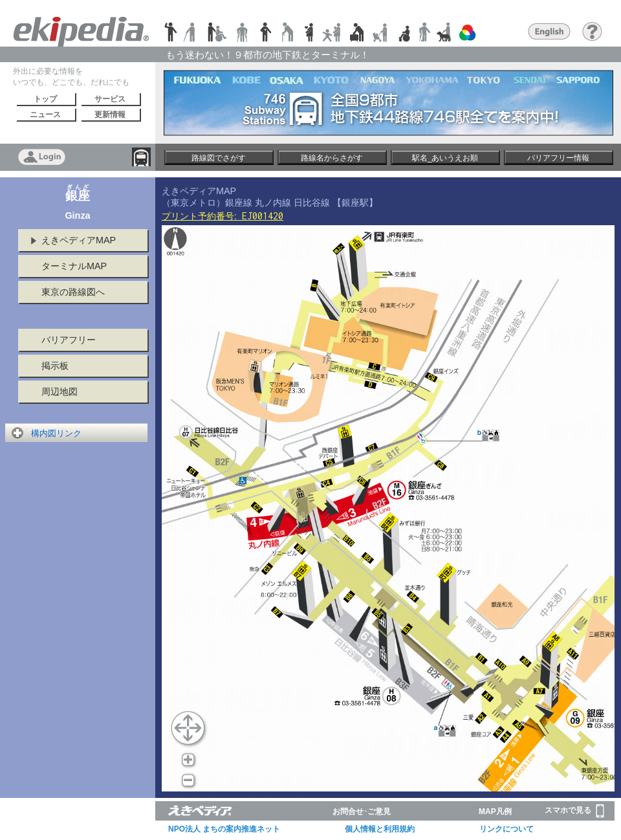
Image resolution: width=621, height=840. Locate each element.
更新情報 (110, 115)
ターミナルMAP (74, 266)
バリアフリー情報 (558, 158)
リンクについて (507, 829)
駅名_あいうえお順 (445, 158)
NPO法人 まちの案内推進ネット (224, 829)
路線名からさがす (332, 158)
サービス (110, 99)
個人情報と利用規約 (380, 829)
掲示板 (55, 366)
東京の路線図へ (73, 292)
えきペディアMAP (79, 240)
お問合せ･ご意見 (362, 812)
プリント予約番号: (223, 216)
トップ (45, 99)
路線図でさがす (219, 158)
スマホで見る (574, 811)
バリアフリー (69, 340)
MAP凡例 (495, 812)
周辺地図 (60, 392)
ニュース (45, 115)
